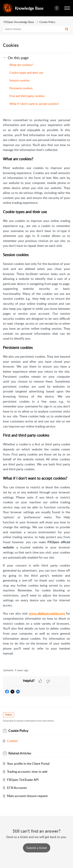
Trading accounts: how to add (27, 772)
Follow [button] (8, 715)
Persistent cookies (21, 88)
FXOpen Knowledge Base (19, 22)
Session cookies (19, 80)
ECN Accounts (17, 788)
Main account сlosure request (27, 796)
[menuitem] (57, 8)
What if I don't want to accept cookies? (34, 104)
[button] (67, 8)
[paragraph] (36, 391)
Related (20, 753)
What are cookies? (21, 65)
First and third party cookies (27, 96)
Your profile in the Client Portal (28, 764)
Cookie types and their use (26, 73)
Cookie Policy (47, 22)
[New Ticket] (37, 848)
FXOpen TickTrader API (23, 780)
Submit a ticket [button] (37, 848)
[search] (36, 29)
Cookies (12, 741)
